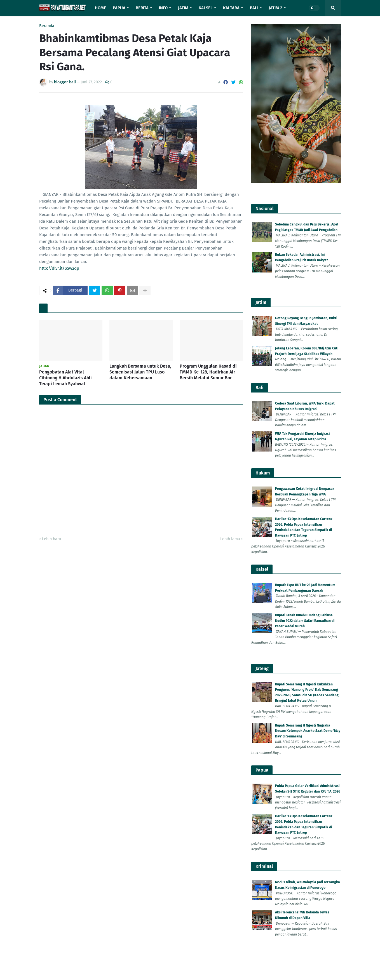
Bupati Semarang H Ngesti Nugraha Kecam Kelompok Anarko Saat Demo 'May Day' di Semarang (308, 731)
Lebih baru (51, 959)
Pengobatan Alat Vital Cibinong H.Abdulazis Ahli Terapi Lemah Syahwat (65, 798)
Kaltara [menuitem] (231, 8)
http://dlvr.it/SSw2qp (59, 478)
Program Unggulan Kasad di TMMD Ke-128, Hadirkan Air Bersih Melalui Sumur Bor (208, 792)
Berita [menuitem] (142, 8)
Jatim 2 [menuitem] (275, 8)
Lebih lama (230, 959)
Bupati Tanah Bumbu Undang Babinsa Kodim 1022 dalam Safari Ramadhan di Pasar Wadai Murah (305, 621)
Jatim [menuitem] (183, 8)
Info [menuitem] (163, 8)
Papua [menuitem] (119, 8)
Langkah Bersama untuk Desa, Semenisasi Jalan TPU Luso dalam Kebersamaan (140, 792)
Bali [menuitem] (254, 8)
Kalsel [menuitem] (206, 8)
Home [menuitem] (100, 8)
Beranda (47, 26)
